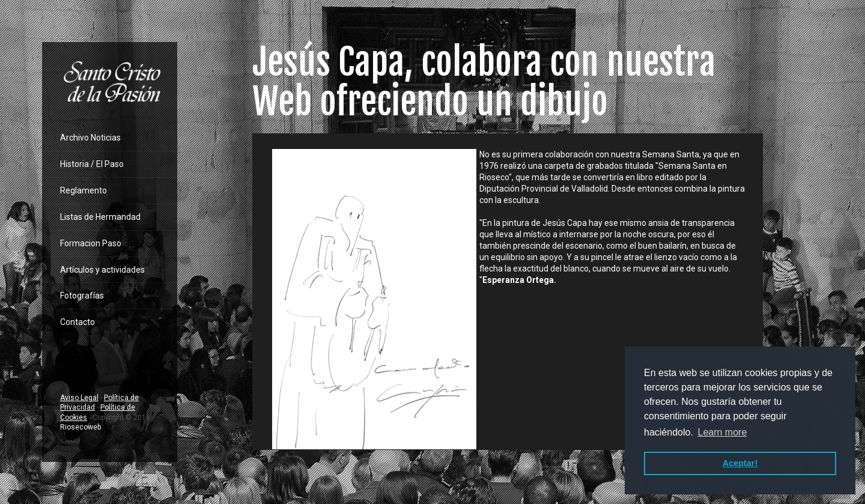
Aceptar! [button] (740, 463)
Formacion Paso (91, 243)
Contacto (77, 322)
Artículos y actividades (102, 270)
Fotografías (82, 296)
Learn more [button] (722, 432)
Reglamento (83, 190)
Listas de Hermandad (100, 217)
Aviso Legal (79, 398)
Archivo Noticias (90, 138)
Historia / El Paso (92, 164)
